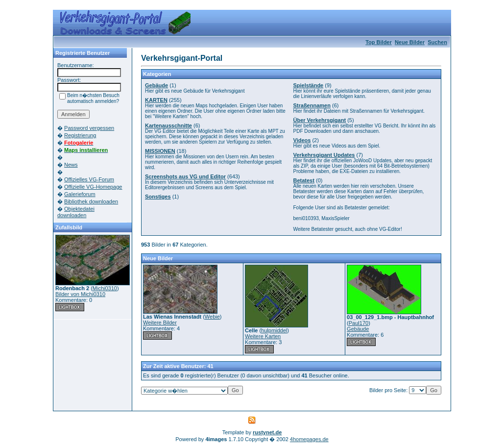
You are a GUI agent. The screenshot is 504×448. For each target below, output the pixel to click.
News (71, 165)
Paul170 (359, 323)
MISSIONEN (160, 151)
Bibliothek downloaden (91, 201)
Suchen (437, 42)
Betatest (304, 180)
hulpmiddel (274, 330)
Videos (302, 140)
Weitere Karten (263, 336)
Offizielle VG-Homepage (93, 187)
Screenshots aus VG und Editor (185, 176)
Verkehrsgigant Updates (324, 155)
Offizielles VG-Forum (89, 179)
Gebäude (156, 85)
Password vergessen (89, 128)
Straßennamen (312, 105)
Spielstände (309, 85)
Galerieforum (80, 194)
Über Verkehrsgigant (320, 120)
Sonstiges (158, 197)
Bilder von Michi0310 (80, 294)
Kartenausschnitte (168, 125)
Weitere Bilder (160, 323)
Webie (212, 317)
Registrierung (80, 135)
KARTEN (156, 100)
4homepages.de (309, 439)
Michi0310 (105, 288)
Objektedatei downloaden (76, 212)
